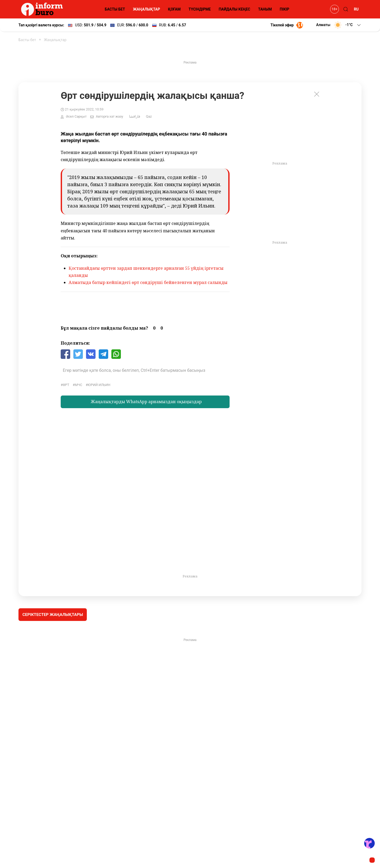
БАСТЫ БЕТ (115, 9)
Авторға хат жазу (109, 116)
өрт (66, 385)
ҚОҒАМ (174, 9)
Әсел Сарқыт (76, 116)
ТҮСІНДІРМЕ (199, 9)
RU (356, 9)
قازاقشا (135, 116)
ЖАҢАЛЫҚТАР (147, 9)
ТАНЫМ (265, 9)
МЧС (78, 385)
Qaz (149, 116)
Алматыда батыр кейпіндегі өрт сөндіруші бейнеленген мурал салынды (148, 282)
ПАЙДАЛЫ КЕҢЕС (235, 9)
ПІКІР (284, 9)
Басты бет (27, 40)
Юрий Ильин (99, 385)
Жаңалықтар (55, 40)
